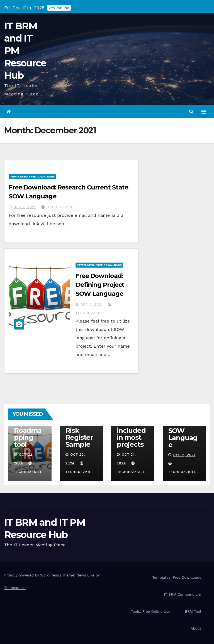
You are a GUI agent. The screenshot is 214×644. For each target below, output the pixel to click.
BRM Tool (193, 611)
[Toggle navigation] (204, 112)
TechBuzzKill (58, 207)
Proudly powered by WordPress (32, 575)
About (196, 629)
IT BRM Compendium (183, 594)
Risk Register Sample (79, 437)
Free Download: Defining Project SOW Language (100, 285)
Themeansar (15, 588)
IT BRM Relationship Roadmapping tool (29, 427)
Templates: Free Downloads (32, 176)
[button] (191, 111)
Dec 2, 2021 (25, 207)
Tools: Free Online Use (151, 611)
